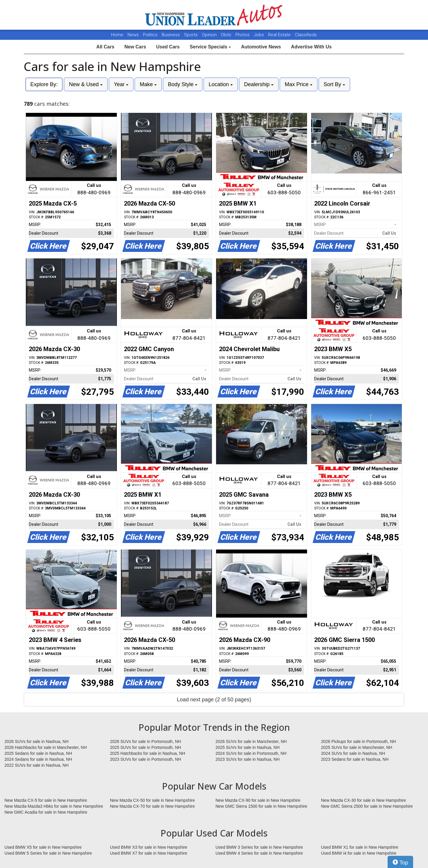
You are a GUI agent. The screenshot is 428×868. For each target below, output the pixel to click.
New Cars (135, 47)
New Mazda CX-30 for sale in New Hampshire (364, 800)
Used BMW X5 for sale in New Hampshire (43, 847)
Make (148, 84)
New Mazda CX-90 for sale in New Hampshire (258, 800)
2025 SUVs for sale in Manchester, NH (357, 747)
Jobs (259, 35)
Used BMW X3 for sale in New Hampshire (149, 847)
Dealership (259, 84)
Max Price (299, 84)
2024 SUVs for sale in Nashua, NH (353, 753)
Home (117, 35)
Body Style (183, 84)
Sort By (334, 84)
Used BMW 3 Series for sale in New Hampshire (259, 847)
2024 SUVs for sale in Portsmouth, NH (251, 753)
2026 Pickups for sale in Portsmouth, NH (358, 741)
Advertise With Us (311, 47)
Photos (243, 35)
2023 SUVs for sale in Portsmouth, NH (145, 759)
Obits (227, 35)
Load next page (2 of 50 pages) (214, 700)
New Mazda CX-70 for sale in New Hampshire (152, 806)
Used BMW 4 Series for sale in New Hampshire (259, 853)
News (133, 35)
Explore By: (44, 84)
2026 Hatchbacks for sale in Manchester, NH (46, 747)
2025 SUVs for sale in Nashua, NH (248, 747)
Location (221, 84)
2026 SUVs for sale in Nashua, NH (37, 741)
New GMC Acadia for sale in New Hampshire (46, 812)
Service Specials (210, 47)
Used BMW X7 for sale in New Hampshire (149, 853)
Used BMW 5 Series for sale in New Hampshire (48, 853)
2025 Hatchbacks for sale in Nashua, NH (148, 753)
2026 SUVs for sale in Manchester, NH (251, 741)
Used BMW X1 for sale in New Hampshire (360, 847)
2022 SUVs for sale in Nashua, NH (37, 765)
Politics (150, 35)
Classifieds (306, 35)
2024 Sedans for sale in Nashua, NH (38, 759)
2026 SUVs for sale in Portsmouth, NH (145, 741)
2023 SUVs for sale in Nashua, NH (248, 759)
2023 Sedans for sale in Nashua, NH (355, 759)
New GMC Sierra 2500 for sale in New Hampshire (367, 806)
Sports (191, 35)
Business (171, 35)
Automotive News (261, 47)
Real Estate (280, 35)
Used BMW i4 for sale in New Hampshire (359, 853)
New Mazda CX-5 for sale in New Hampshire (46, 800)
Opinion (210, 35)
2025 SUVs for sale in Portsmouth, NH (145, 747)
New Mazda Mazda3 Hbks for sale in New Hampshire (54, 806)
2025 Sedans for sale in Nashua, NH (38, 753)
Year (121, 84)
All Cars (105, 47)
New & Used (86, 84)
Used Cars (168, 47)
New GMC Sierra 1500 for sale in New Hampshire (261, 806)
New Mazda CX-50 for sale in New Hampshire (152, 800)
